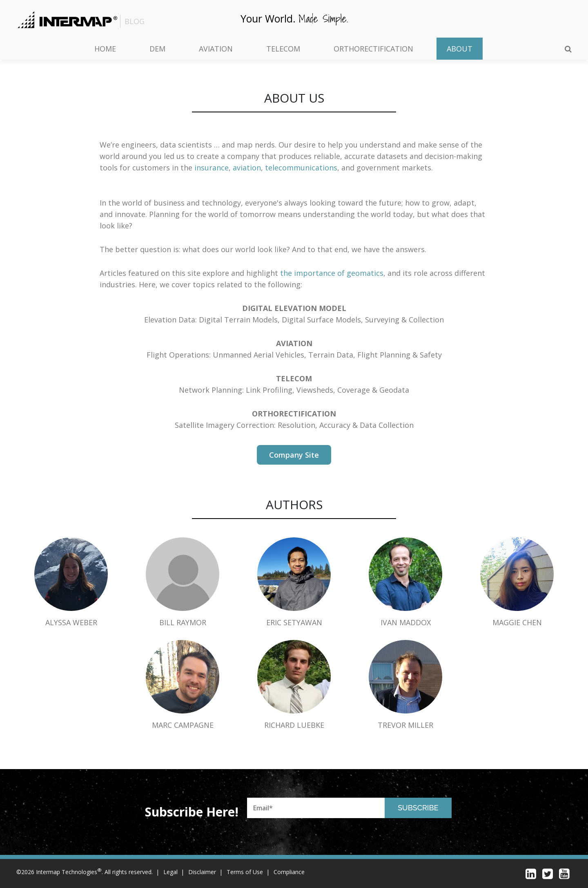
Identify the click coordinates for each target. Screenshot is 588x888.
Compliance (289, 872)
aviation (247, 168)
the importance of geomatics (332, 273)
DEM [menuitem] (157, 49)
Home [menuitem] (105, 49)
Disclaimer (202, 872)
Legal (170, 872)
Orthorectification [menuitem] (373, 49)
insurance (212, 168)
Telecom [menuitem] (283, 49)
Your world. (294, 18)
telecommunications (301, 168)
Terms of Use (245, 872)
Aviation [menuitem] (216, 49)
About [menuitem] (460, 49)
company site (294, 455)
